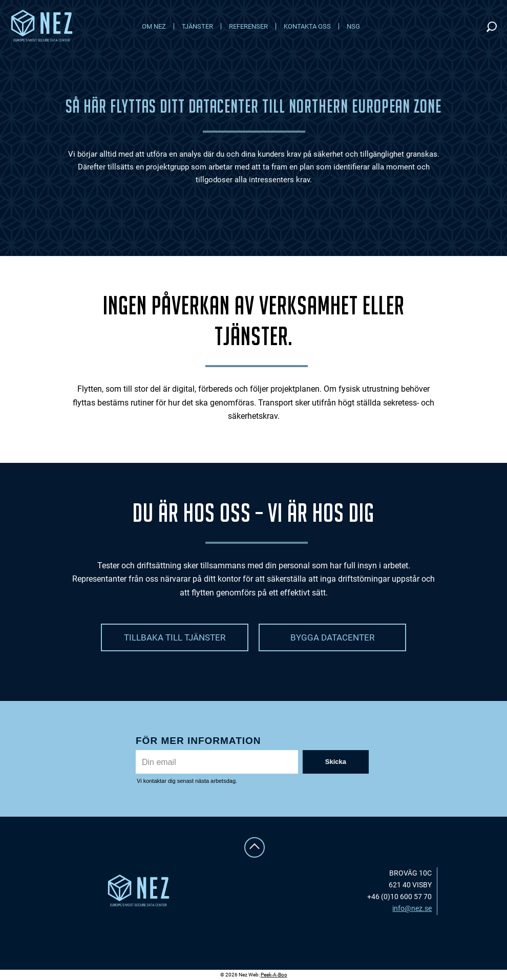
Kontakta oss (307, 26)
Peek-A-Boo (274, 975)
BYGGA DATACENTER (332, 637)
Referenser (248, 26)
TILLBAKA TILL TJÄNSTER (175, 637)
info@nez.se (412, 908)
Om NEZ (154, 26)
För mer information (198, 741)
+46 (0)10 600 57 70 (399, 897)
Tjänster (197, 26)
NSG (353, 26)
